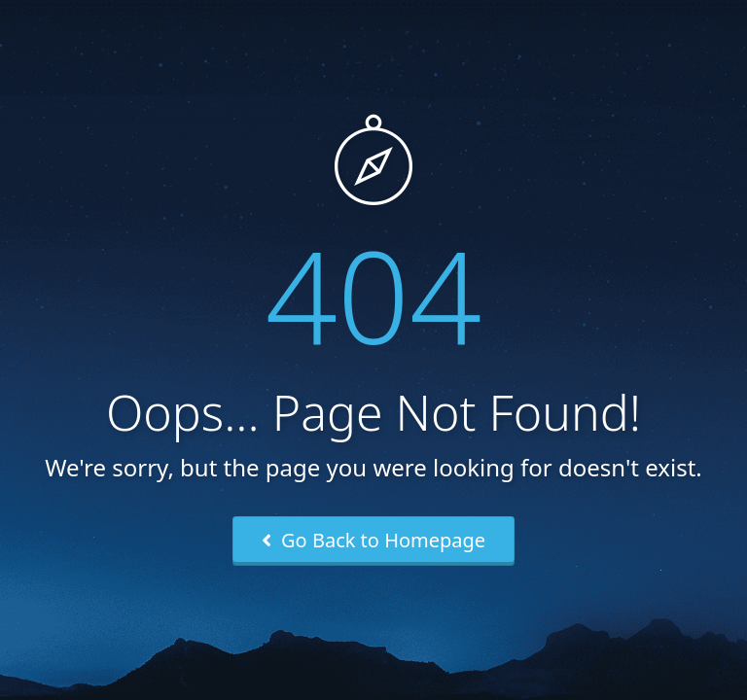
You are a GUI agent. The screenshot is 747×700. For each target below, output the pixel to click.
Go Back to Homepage (373, 540)
